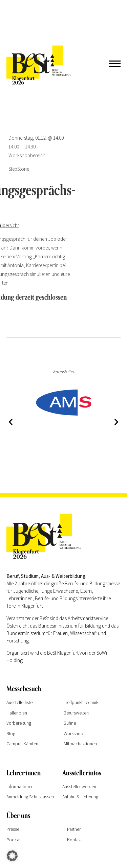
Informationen (20, 787)
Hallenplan (17, 713)
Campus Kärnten (22, 744)
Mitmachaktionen (80, 744)
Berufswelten (76, 713)
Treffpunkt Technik (81, 702)
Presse (13, 829)
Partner (74, 829)
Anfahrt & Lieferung (80, 797)
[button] (11, 422)
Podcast (15, 840)
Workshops (75, 733)
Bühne (70, 723)
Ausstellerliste (19, 702)
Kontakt (75, 840)
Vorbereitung (19, 723)
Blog (11, 733)
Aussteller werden (79, 787)
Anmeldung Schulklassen (30, 797)
